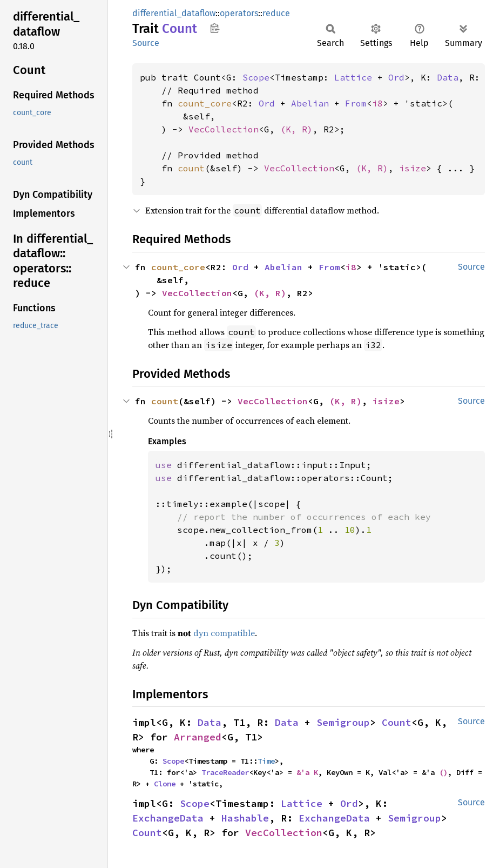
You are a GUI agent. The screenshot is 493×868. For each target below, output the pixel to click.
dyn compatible (224, 633)
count (191, 168)
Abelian (310, 103)
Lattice (353, 77)
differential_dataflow (174, 13)
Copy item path (215, 28)
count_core (205, 103)
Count (397, 722)
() (443, 772)
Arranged (198, 737)
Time (266, 761)
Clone (165, 784)
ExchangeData (168, 818)
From (356, 103)
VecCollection (224, 129)
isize (413, 168)
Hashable (245, 818)
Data (448, 77)
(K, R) (296, 129)
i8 (377, 103)
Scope (256, 77)
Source (146, 43)
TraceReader (225, 772)
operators (239, 13)
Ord (396, 77)
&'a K (307, 772)
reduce (276, 13)
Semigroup (343, 722)
